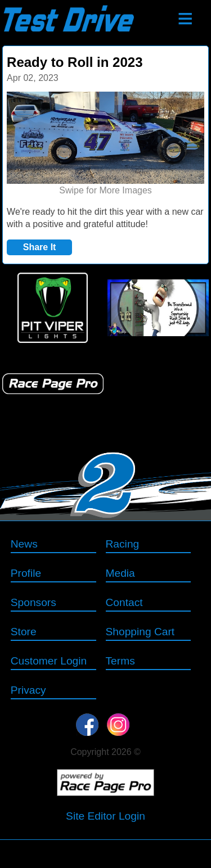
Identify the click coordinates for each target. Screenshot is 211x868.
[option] (105, 144)
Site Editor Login (105, 816)
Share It (40, 247)
